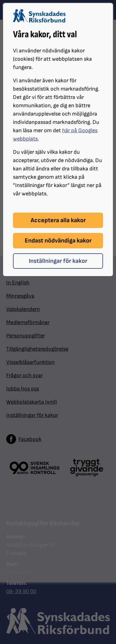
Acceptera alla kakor (58, 220)
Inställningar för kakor (58, 261)
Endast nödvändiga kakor (58, 241)
